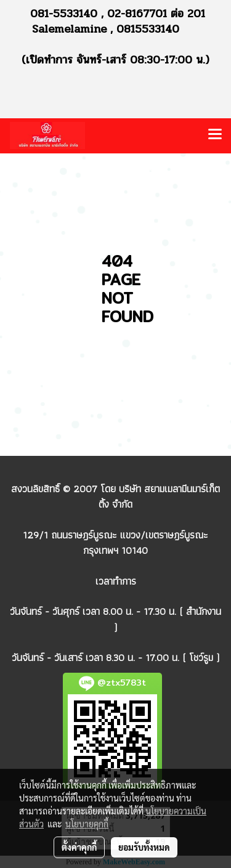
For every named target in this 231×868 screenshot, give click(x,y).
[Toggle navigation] (215, 136)
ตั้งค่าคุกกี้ (79, 847)
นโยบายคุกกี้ (87, 824)
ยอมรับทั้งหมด (144, 847)
